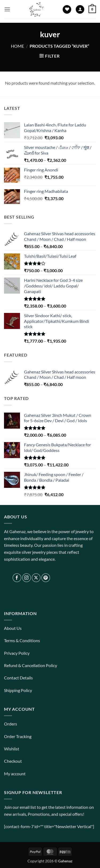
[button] (7, 9)
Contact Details (18, 678)
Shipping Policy (18, 690)
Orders (11, 724)
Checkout (13, 761)
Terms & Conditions (22, 640)
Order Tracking (18, 736)
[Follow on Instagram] (27, 578)
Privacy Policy (17, 653)
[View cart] (92, 9)
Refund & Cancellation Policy (31, 665)
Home (17, 46)
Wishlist (12, 749)
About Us (13, 628)
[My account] (80, 10)
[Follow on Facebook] (17, 578)
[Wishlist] (67, 10)
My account (15, 774)
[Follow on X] (36, 578)
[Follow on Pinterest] (46, 578)
